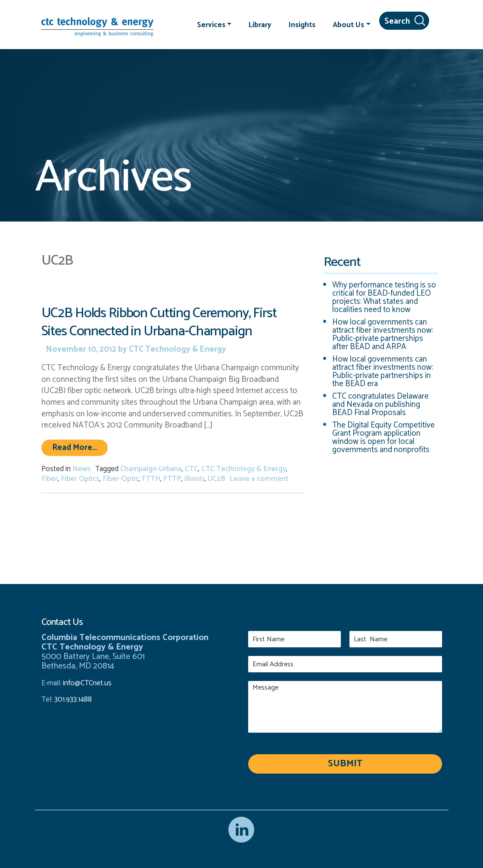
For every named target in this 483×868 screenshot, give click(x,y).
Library (260, 25)
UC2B (217, 479)
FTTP (172, 479)
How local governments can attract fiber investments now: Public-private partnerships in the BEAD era (383, 372)
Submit (345, 764)
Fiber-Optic (121, 479)
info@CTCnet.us (87, 683)
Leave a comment (259, 479)
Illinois (194, 479)
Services (211, 25)
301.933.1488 (72, 699)
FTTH (151, 479)
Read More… (80, 447)
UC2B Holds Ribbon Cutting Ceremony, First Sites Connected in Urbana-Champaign (159, 322)
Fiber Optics (80, 479)
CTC (192, 469)
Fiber (50, 479)
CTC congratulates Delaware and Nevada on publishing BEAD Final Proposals (380, 404)
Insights (302, 25)
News (82, 469)
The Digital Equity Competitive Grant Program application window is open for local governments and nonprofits (383, 437)
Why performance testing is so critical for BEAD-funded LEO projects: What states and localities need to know (384, 297)
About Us (348, 25)
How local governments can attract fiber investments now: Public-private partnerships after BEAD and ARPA (383, 334)
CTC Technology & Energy (177, 349)
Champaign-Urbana (151, 469)
